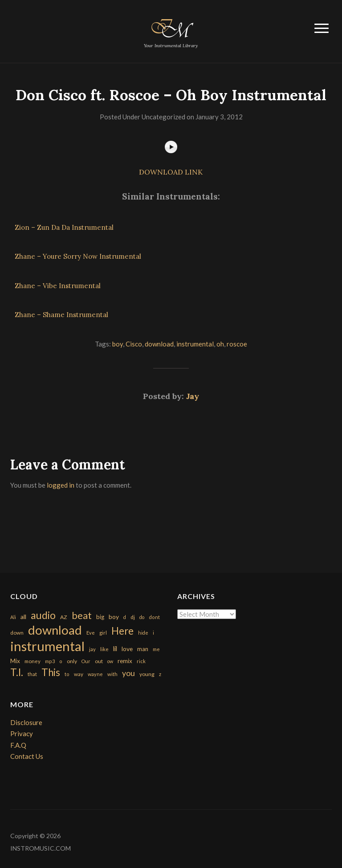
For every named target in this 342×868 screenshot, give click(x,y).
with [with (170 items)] (112, 674)
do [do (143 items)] (142, 617)
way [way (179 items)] (79, 674)
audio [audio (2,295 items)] (43, 615)
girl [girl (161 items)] (103, 633)
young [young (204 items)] (147, 674)
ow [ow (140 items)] (110, 661)
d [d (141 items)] (125, 617)
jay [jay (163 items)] (92, 649)
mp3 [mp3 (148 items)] (50, 661)
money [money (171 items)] (33, 661)
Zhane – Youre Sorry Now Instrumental (78, 256)
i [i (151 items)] (153, 633)
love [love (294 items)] (127, 649)
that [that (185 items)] (32, 674)
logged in (61, 485)
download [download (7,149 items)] (55, 630)
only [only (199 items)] (72, 661)
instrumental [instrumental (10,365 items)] (47, 646)
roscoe (237, 344)
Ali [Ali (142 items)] (13, 617)
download (159, 344)
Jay (193, 396)
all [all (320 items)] (23, 617)
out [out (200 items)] (99, 661)
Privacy (22, 734)
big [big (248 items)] (100, 617)
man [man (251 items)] (143, 649)
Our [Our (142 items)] (86, 661)
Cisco (134, 344)
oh (220, 344)
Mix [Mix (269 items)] (15, 661)
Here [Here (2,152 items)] (122, 631)
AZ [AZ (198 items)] (64, 617)
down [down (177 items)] (17, 632)
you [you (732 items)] (128, 673)
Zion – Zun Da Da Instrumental (64, 227)
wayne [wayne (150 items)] (95, 674)
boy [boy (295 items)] (114, 617)
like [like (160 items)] (104, 649)
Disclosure (26, 722)
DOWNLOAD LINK (171, 172)
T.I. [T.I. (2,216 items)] (17, 672)
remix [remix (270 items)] (125, 661)
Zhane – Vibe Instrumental (58, 286)
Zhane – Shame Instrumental (61, 315)
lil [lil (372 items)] (115, 648)
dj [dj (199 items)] (133, 617)
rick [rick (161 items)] (141, 661)
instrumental (195, 344)
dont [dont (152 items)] (154, 617)
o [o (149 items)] (61, 661)
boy (118, 344)
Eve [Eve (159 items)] (91, 633)
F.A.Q (18, 745)
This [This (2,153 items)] (51, 672)
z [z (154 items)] (160, 674)
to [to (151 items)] (67, 674)
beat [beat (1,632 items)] (82, 615)
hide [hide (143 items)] (143, 633)
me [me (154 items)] (156, 649)
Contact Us (27, 756)
